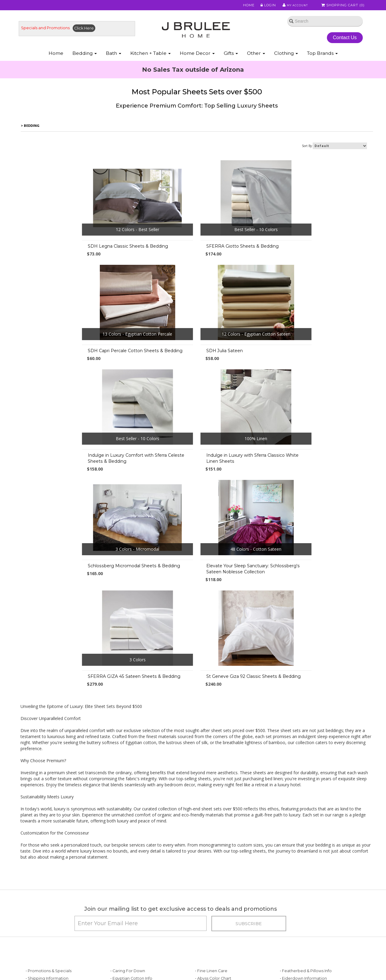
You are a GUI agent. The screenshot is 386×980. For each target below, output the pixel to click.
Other (256, 60)
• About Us (35, 893)
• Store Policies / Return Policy (55, 901)
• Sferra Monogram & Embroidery (227, 908)
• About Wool (293, 901)
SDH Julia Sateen (50, 358)
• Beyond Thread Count (133, 924)
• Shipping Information (47, 886)
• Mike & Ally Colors (213, 893)
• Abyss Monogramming (218, 901)
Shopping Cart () (343, 6)
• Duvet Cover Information (51, 924)
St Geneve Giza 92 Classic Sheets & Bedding (195, 578)
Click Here (89, 32)
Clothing (286, 60)
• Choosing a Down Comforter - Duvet (147, 916)
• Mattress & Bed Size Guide (137, 931)
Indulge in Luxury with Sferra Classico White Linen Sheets (312, 361)
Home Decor (197, 60)
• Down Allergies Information (53, 946)
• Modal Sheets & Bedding (220, 946)
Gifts (231, 60)
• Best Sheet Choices (46, 916)
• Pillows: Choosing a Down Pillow (142, 908)
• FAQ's (202, 924)
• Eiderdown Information (303, 886)
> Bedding (30, 133)
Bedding (85, 60)
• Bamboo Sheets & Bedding (223, 939)
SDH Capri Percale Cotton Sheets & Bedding (313, 254)
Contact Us (342, 42)
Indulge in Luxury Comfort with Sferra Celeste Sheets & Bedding (197, 361)
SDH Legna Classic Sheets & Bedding (71, 254)
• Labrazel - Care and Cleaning (309, 931)
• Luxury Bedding (296, 908)
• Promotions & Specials (49, 878)
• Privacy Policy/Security (218, 916)
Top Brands (322, 60)
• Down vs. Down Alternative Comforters (64, 931)
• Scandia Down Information (307, 916)
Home (245, 6)
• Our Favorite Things (130, 893)
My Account (292, 6)
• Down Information (44, 939)
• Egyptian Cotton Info (131, 886)
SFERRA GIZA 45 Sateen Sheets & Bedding (312, 468)
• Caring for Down (128, 878)
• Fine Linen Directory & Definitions (144, 901)
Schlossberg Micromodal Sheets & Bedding (77, 468)
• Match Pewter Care (300, 939)
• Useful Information (129, 939)
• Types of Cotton (42, 908)
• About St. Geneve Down (304, 924)
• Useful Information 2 (131, 946)
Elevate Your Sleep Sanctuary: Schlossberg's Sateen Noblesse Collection (195, 471)
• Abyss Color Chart (213, 886)
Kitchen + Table (150, 60)
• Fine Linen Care (211, 878)
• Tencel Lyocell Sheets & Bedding (228, 931)
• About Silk (291, 893)
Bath (114, 60)
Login (264, 6)
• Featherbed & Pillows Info (306, 878)
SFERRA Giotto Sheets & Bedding (185, 254)
